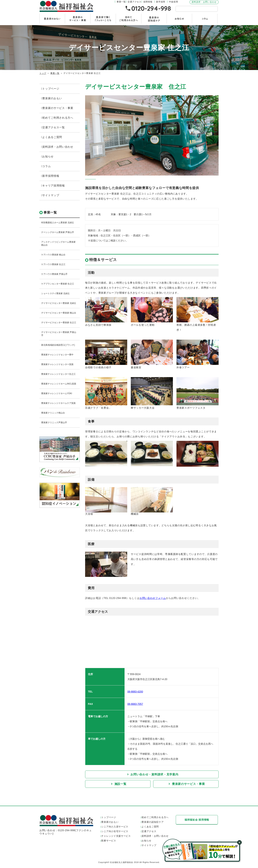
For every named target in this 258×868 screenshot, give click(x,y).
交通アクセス (134, 2)
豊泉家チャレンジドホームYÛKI (57, 393)
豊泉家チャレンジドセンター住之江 (58, 374)
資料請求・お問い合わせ (204, 2)
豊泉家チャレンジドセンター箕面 (57, 364)
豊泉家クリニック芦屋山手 (54, 423)
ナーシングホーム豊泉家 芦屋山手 (58, 232)
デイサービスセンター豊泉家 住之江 (59, 323)
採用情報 (148, 2)
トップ (43, 73)
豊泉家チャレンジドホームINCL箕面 (59, 384)
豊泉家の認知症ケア (153, 822)
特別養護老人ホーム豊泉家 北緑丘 (58, 223)
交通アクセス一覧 (54, 127)
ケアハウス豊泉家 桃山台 (53, 255)
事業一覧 (121, 2)
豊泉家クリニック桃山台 (53, 413)
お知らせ (48, 156)
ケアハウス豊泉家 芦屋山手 (54, 274)
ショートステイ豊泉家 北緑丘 (55, 293)
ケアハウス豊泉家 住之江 (53, 264)
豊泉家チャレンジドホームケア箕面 (58, 403)
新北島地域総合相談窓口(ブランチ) (58, 345)
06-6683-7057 (135, 704)
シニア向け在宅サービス (115, 831)
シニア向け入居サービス (115, 827)
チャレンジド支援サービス (116, 836)
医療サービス (109, 841)
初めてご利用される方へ (58, 118)
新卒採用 (161, 2)
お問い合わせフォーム (153, 598)
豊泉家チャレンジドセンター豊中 (57, 355)
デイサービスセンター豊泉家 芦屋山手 (59, 334)
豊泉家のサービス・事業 (188, 784)
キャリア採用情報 (54, 185)
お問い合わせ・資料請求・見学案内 (154, 774)
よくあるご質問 (52, 137)
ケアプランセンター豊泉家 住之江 (58, 284)
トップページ (51, 89)
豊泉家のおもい (110, 822)
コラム (46, 166)
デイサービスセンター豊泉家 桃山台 (59, 313)
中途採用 (174, 2)
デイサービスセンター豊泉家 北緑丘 (59, 303)
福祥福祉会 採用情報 (197, 820)
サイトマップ (51, 195)
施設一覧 (120, 784)
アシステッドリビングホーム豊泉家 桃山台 (58, 243)
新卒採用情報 (51, 176)
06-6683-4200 (135, 692)
